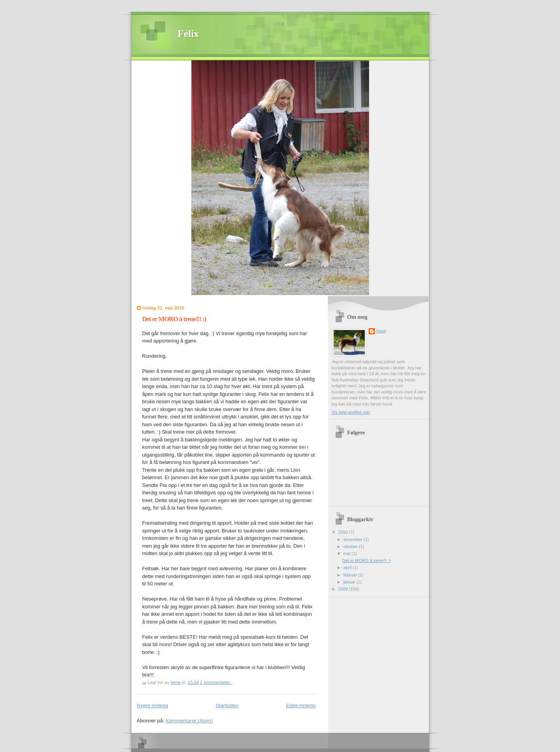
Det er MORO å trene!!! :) (174, 319)
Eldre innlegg (301, 705)
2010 (344, 532)
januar (350, 582)
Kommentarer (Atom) (189, 721)
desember (353, 539)
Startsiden (227, 705)
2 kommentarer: (216, 682)
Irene (381, 331)
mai (347, 553)
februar (351, 575)
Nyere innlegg (152, 705)
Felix (188, 34)
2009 (344, 589)
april (348, 568)
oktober (351, 546)
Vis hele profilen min (351, 412)
